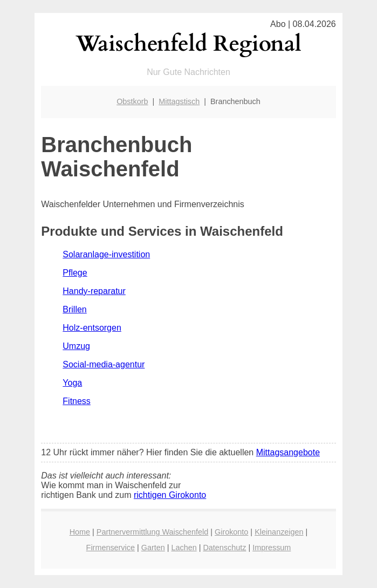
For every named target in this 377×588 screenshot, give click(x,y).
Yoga (72, 383)
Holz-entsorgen (92, 328)
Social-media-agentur (104, 364)
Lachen (184, 548)
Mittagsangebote (288, 452)
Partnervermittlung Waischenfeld (152, 532)
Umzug (76, 346)
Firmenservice (111, 548)
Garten (153, 548)
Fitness (77, 401)
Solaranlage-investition (106, 254)
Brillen (74, 309)
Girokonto (231, 532)
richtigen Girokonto (170, 495)
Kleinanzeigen (279, 532)
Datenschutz (224, 548)
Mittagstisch (179, 101)
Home (80, 532)
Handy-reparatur (94, 291)
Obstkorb (132, 101)
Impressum (272, 548)
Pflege (75, 273)
